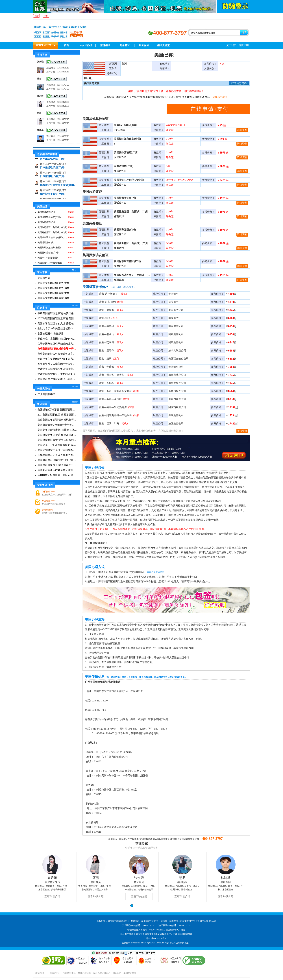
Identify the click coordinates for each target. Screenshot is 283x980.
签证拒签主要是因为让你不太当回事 (57, 359)
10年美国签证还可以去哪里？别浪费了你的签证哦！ (57, 455)
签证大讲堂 (164, 45)
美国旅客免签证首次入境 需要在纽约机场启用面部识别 (57, 324)
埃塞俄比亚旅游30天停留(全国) (57, 187)
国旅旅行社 (55, 973)
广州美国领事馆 (46, 394)
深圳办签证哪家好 (102, 973)
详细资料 (242, 130)
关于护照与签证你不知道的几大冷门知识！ (57, 344)
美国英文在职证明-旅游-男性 (54, 298)
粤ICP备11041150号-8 (156, 938)
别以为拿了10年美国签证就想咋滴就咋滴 (57, 329)
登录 (36, 16)
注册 (46, 16)
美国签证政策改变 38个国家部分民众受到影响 (57, 465)
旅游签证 (105, 45)
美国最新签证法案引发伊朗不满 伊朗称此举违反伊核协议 (57, 460)
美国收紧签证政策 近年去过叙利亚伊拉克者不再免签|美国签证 (57, 440)
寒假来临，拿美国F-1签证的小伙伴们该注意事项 (57, 339)
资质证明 (244, 45)
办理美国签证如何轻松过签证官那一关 (57, 354)
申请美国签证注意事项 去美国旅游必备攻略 (57, 313)
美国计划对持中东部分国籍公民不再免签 (57, 450)
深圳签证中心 (69, 973)
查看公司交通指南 (156, 572)
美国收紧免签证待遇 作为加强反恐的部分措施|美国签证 (57, 435)
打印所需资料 (239, 83)
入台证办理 (86, 45)
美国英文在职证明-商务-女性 (54, 283)
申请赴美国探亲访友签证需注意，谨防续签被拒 (57, 369)
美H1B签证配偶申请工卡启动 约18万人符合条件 (57, 475)
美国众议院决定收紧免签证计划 (55, 470)
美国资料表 (44, 278)
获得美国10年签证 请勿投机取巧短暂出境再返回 (57, 420)
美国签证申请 (130, 973)
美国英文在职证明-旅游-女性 (54, 293)
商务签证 (125, 45)
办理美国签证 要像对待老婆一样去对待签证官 (57, 349)
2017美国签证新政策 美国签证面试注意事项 (57, 415)
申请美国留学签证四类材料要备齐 (56, 374)
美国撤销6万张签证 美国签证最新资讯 (57, 410)
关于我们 (231, 45)
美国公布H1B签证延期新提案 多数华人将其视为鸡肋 (57, 445)
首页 (66, 45)
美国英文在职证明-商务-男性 (54, 288)
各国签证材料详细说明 (50, 334)
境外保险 (144, 45)
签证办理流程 (84, 973)
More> (75, 270)
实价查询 (242, 431)
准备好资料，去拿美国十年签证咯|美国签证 (57, 364)
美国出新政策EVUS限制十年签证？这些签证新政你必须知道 (57, 425)
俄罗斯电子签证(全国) (52, 196)
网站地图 (117, 973)
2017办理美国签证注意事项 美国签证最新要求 (57, 318)
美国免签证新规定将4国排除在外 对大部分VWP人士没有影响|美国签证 (57, 430)
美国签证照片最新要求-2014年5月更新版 (57, 379)
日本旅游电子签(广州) (52, 161)
